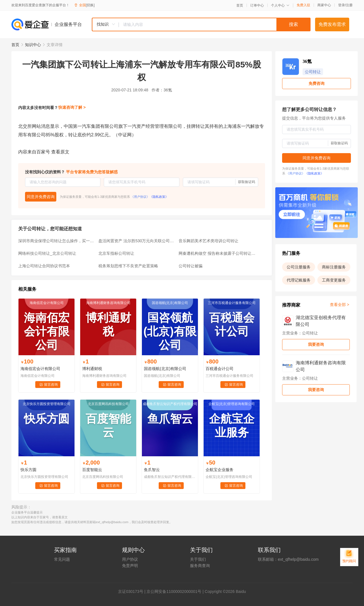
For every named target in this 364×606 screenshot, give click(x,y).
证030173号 (133, 591)
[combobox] (201, 24)
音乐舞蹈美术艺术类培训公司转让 (208, 241)
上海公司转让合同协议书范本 (44, 266)
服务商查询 (200, 566)
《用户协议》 (140, 197)
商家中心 (324, 5)
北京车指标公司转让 (116, 253)
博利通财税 (92, 369)
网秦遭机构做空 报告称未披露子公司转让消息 (217, 253)
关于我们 (198, 559)
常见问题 (62, 559)
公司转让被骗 (191, 266)
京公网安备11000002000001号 (174, 591)
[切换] (90, 5)
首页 (240, 5)
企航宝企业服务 (220, 470)
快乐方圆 (28, 470)
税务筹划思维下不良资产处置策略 (128, 266)
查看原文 (60, 152)
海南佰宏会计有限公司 (40, 369)
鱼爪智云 (152, 470)
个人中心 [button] (280, 5)
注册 (349, 5)
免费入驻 (303, 5)
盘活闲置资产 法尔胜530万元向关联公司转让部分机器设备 (137, 241)
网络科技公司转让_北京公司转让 (47, 253)
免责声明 (130, 566)
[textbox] (215, 24)
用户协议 (130, 559)
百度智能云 (92, 470)
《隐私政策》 (159, 197)
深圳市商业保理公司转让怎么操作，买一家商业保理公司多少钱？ (57, 241)
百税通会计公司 (220, 369)
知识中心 (33, 45)
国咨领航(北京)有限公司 (165, 369)
